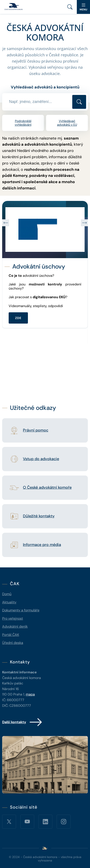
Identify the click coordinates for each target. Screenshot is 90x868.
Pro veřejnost (13, 618)
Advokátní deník (15, 626)
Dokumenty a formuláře (21, 610)
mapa (30, 694)
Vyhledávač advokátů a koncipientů (45, 87)
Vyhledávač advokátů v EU (67, 123)
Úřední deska (13, 643)
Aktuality (9, 602)
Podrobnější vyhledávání (23, 123)
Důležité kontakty (39, 516)
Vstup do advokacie (41, 459)
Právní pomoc (36, 430)
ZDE (18, 318)
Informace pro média (42, 545)
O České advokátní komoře (47, 488)
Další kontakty (22, 722)
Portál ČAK (11, 635)
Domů (7, 594)
